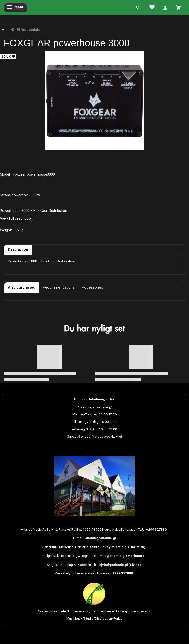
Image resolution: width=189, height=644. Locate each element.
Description (18, 249)
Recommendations (59, 287)
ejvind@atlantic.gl (114, 565)
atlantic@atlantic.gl (101, 538)
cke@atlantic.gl (115, 547)
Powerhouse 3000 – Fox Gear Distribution (34, 211)
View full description (16, 218)
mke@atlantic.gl (113, 556)
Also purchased (22, 287)
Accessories (93, 287)
